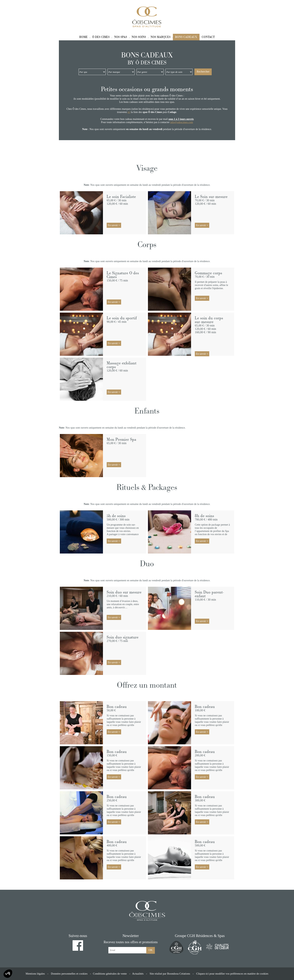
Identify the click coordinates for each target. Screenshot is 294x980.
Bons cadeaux (186, 37)
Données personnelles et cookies (69, 974)
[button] (8, 974)
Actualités (138, 974)
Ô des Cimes (101, 37)
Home (84, 37)
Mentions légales (35, 974)
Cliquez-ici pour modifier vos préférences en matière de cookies (232, 974)
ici (129, 112)
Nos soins (139, 37)
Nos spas (121, 37)
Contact (208, 37)
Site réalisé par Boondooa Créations (170, 974)
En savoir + (114, 225)
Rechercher (203, 71)
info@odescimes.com (182, 122)
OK (151, 950)
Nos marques (161, 37)
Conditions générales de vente (110, 974)
